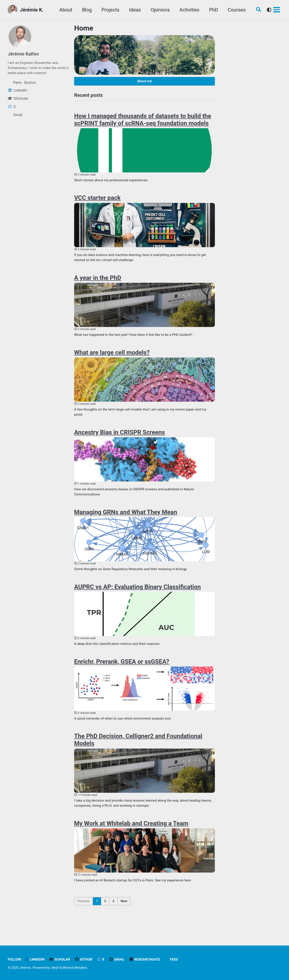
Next (124, 916)
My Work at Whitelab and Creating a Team (131, 838)
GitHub (87, 959)
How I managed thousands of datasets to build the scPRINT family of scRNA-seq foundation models (143, 122)
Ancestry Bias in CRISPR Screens (119, 440)
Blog (84, 10)
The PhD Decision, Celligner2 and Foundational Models (138, 753)
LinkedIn (36, 959)
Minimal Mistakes (77, 968)
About (63, 10)
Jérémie (25, 968)
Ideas (132, 10)
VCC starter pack (97, 201)
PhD (211, 10)
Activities (187, 10)
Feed (181, 959)
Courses (234, 10)
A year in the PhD (98, 283)
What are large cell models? (112, 358)
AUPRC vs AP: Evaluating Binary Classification (138, 597)
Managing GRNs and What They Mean (126, 521)
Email (121, 959)
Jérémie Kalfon (24, 54)
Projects (108, 10)
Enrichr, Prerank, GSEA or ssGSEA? (122, 673)
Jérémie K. (32, 10)
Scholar (62, 959)
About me (144, 82)
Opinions (158, 10)
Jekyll (56, 968)
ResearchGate (150, 959)
